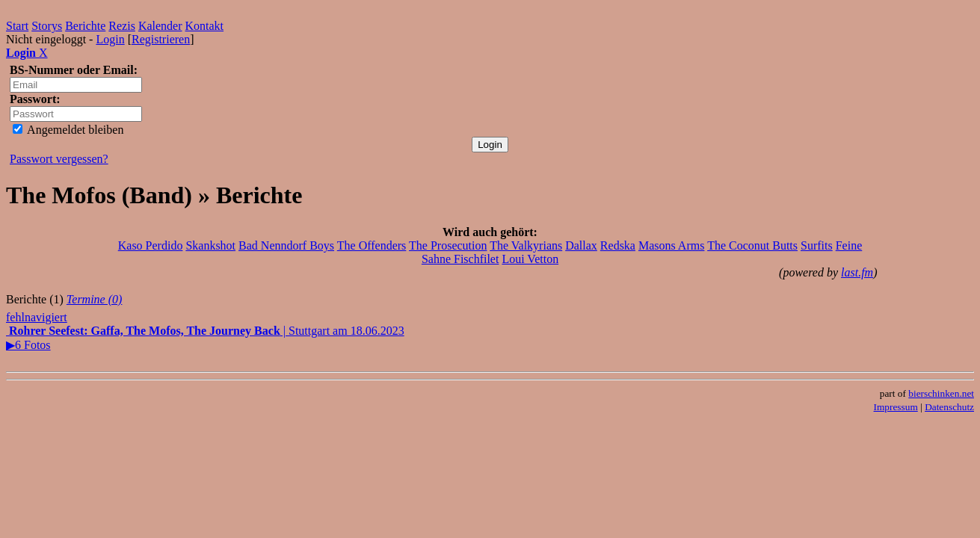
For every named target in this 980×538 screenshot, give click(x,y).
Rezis (122, 26)
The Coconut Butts (752, 245)
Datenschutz (949, 407)
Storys (47, 26)
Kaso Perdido (151, 245)
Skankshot (210, 245)
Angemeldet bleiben (68, 130)
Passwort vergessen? (59, 159)
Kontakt (205, 26)
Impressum (896, 407)
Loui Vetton (530, 259)
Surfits (817, 245)
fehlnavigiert (37, 317)
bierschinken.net (941, 393)
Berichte (85, 26)
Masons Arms (671, 245)
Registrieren (161, 39)
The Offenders (372, 245)
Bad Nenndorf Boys (286, 245)
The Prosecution (448, 245)
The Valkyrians (526, 245)
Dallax (581, 245)
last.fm (857, 272)
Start (17, 26)
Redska (618, 245)
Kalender (160, 26)
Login (110, 39)
